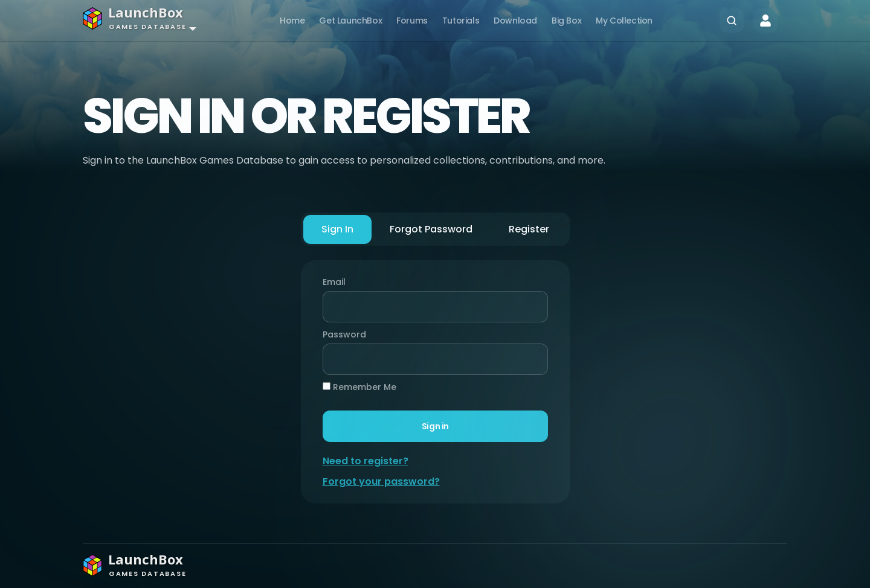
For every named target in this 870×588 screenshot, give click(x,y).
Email (334, 282)
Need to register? (366, 461)
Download (515, 21)
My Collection (624, 21)
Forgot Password (431, 229)
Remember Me (359, 387)
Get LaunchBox (350, 21)
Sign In (337, 229)
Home (292, 21)
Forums (412, 21)
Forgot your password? (381, 481)
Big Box (566, 21)
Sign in (435, 426)
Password (341, 334)
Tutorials (461, 21)
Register (529, 229)
